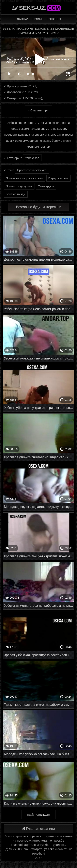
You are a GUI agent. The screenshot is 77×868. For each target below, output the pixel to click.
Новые (38, 19)
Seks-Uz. (40, 8)
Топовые (55, 19)
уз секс (49, 849)
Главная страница (39, 829)
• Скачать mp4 (38, 110)
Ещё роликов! (38, 815)
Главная (22, 19)
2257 (38, 858)
